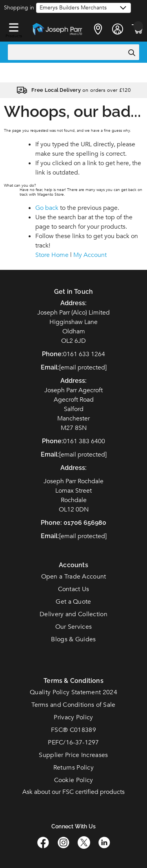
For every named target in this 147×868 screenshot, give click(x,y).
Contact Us (74, 589)
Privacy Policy (73, 717)
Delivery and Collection (73, 614)
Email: (50, 536)
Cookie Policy (74, 780)
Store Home (52, 255)
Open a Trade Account (74, 577)
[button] (14, 26)
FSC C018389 (73, 730)
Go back (47, 208)
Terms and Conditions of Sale (73, 705)
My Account (90, 255)
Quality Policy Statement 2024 (73, 692)
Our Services (74, 627)
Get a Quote (73, 602)
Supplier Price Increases (73, 755)
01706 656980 (85, 523)
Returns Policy (73, 768)
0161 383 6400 (84, 441)
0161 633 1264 (84, 354)
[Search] (131, 53)
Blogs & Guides (73, 639)
